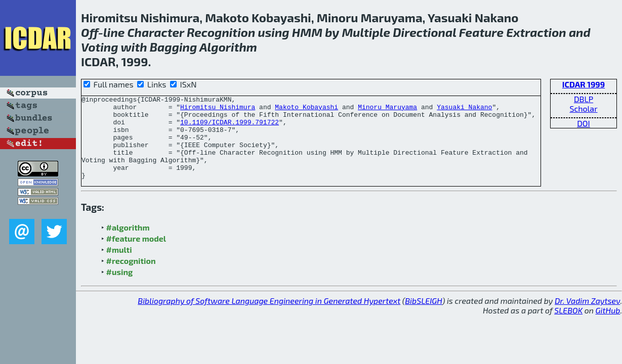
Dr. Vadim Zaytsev (587, 317)
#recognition (131, 277)
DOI (584, 123)
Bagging (174, 47)
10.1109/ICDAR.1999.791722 (230, 128)
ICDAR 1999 (584, 84)
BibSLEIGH (423, 317)
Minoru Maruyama (387, 110)
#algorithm (128, 244)
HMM (307, 32)
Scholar (583, 108)
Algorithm (228, 47)
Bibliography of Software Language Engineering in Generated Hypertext (269, 317)
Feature (481, 32)
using (273, 32)
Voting (100, 47)
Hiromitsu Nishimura (218, 110)
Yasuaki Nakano (464, 110)
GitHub (608, 327)
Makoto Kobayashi (306, 110)
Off (90, 32)
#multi (119, 266)
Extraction (536, 32)
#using (120, 288)
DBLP (584, 99)
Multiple (366, 32)
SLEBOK (568, 327)
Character (156, 32)
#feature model (136, 255)
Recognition (221, 32)
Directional (424, 32)
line (114, 32)
